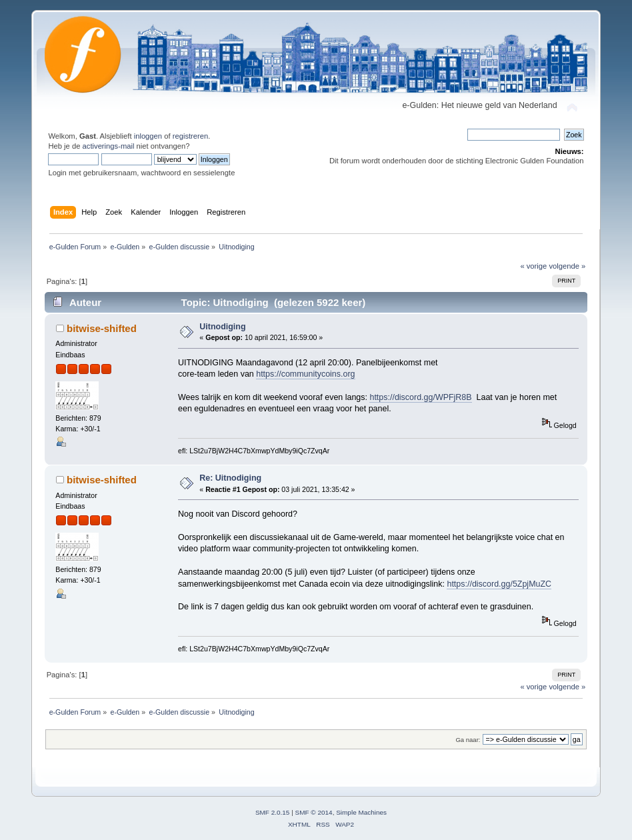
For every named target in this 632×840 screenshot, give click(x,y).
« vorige (533, 266)
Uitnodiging (222, 327)
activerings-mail (109, 146)
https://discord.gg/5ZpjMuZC (499, 584)
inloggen (148, 136)
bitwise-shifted (102, 328)
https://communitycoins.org (305, 374)
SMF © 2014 (314, 812)
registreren (191, 136)
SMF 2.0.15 (273, 812)
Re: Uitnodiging (230, 478)
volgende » (567, 266)
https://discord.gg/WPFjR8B (420, 397)
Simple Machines (361, 812)
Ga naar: (468, 740)
